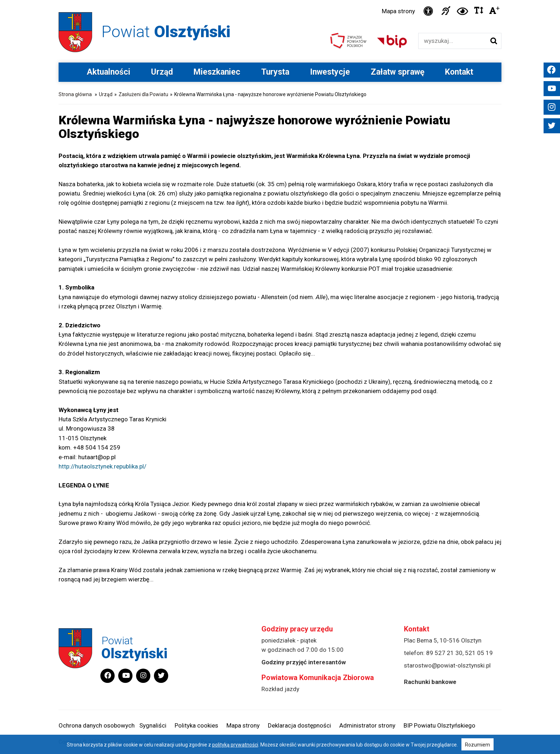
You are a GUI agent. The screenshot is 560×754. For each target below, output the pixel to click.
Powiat (166, 32)
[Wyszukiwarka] (452, 41)
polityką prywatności (235, 745)
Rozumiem (477, 745)
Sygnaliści (153, 725)
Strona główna (75, 94)
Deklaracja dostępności (299, 725)
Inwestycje (330, 72)
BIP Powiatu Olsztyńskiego (439, 725)
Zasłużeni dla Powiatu (143, 94)
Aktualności (109, 72)
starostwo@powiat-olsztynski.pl (447, 665)
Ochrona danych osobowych (97, 725)
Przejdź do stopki (280, 0)
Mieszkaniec (217, 72)
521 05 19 (479, 653)
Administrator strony (367, 725)
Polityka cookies (196, 725)
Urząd (162, 72)
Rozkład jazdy (280, 689)
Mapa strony (398, 11)
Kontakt (459, 72)
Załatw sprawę (397, 72)
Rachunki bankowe (430, 682)
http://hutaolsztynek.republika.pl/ (102, 466)
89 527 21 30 (444, 653)
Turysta (275, 72)
